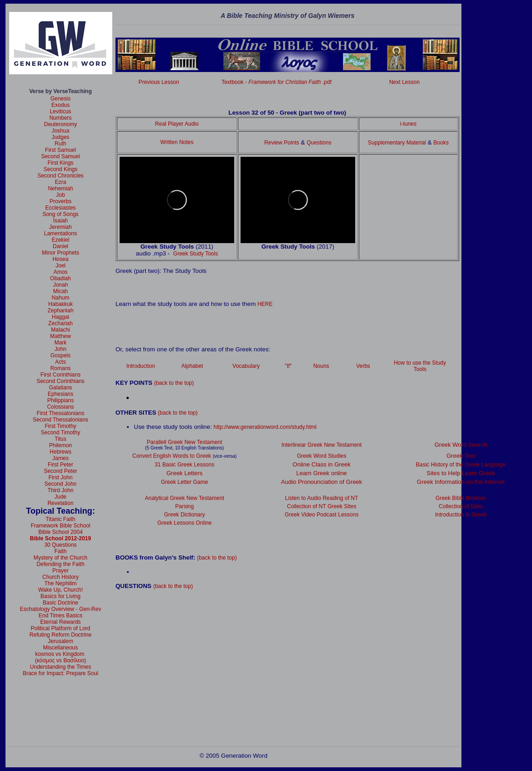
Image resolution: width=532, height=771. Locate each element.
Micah (60, 291)
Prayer (60, 571)
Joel (60, 266)
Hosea (61, 259)
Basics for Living (60, 596)
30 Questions (61, 545)
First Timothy (61, 426)
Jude (60, 497)
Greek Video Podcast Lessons (321, 515)
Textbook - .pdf (276, 82)
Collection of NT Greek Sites (321, 506)
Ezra (61, 182)
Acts (60, 362)
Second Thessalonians (60, 420)
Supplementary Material (397, 143)
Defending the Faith (61, 564)
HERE (265, 304)
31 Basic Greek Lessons (185, 465)
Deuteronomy (60, 124)
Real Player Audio (177, 124)
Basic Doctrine (60, 603)
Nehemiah (61, 189)
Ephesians (60, 394)
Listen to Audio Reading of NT (321, 498)
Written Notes (177, 142)
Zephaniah (61, 311)
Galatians (61, 388)
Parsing (184, 506)
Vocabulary (246, 366)
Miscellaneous (60, 648)
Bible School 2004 (61, 532)
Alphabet (192, 366)
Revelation (61, 503)
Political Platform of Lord (60, 628)
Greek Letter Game (184, 482)
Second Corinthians (61, 381)
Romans (61, 368)
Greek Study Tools (196, 254)
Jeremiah (60, 227)
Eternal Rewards (61, 622)
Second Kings (60, 169)
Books (441, 143)
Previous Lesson (159, 82)
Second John (60, 484)
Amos (61, 272)
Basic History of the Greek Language (461, 465)
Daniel (60, 246)
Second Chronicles (61, 176)
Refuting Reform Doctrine (60, 635)
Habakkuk (60, 304)
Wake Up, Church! (60, 590)
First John (61, 477)
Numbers (61, 118)
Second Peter (61, 471)
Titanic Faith (61, 519)
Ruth (60, 144)
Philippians (60, 400)
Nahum (61, 298)
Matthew (60, 336)
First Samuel (60, 150)
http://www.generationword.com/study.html (265, 427)
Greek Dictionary (184, 515)
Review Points (282, 143)
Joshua (61, 131)
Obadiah (60, 278)
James (60, 458)
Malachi (60, 330)
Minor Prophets (60, 253)
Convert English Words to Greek (172, 456)
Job (60, 195)
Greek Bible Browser (461, 498)
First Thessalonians (60, 413)
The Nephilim (61, 583)
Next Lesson (404, 82)
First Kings (61, 163)
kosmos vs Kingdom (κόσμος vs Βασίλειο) (60, 657)
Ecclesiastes (61, 208)
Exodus (60, 105)
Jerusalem (60, 641)
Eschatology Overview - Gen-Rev (60, 609)
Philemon (60, 445)
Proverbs (60, 201)
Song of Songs (61, 214)
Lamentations (60, 233)
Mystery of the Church (60, 558)
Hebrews (60, 452)
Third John (61, 490)
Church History (60, 577)
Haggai (60, 317)
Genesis (60, 99)
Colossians (61, 407)
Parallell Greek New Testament (184, 442)
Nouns (321, 366)
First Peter (60, 465)
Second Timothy (60, 433)
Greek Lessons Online (184, 523)
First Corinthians (60, 375)
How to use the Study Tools (420, 366)
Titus (60, 439)
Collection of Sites (461, 506)
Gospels (60, 355)
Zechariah (60, 323)
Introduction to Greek (461, 515)
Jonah (61, 285)
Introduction (141, 366)
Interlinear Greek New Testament (321, 445)
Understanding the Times (60, 667)
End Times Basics (60, 616)
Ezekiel (61, 240)
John (60, 349)
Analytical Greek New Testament (184, 498)
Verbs (363, 366)
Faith (61, 551)
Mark (61, 343)
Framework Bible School (60, 526)
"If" (288, 366)
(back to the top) (174, 383)
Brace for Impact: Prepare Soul (61, 673)
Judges (61, 137)
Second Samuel (61, 156)
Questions (319, 143)
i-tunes (408, 124)
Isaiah (60, 221)
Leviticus (61, 111)
